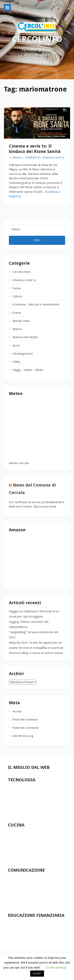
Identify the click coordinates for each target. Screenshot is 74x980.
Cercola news (22, 272)
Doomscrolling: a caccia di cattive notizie (36, 653)
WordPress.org (23, 736)
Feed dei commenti (25, 728)
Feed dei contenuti (25, 719)
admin (16, 157)
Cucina (17, 288)
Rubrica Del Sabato (25, 337)
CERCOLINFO (37, 39)
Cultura (17, 296)
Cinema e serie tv (53, 157)
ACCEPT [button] (37, 973)
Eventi (17, 313)
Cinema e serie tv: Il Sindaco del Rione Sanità (35, 149)
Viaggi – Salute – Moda (28, 370)
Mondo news (21, 321)
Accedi (17, 711)
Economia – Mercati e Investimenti (36, 304)
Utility (16, 362)
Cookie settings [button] (56, 967)
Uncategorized (22, 353)
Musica (17, 329)
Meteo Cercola (19, 463)
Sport (16, 345)
